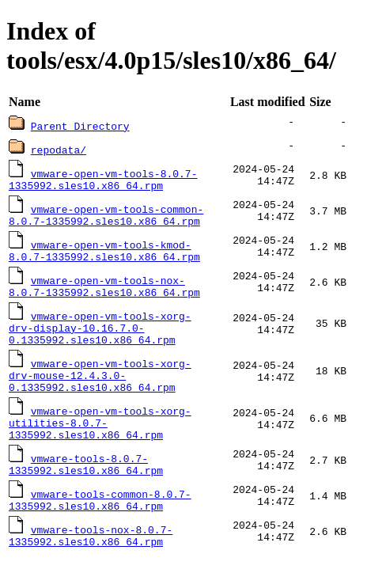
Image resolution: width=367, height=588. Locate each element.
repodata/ (59, 150)
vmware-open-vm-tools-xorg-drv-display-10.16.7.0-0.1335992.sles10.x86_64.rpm (100, 340)
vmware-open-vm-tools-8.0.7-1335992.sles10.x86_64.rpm (103, 180)
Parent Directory (80, 126)
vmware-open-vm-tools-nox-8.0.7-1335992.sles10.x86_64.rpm (104, 294)
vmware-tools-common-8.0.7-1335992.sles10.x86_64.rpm (100, 527)
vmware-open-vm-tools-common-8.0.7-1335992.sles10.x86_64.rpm (106, 218)
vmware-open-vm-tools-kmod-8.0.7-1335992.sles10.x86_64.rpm (104, 256)
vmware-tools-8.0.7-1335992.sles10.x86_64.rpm (86, 489)
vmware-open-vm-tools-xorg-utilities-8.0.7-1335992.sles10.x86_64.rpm (100, 444)
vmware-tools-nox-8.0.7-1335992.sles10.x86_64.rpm (91, 565)
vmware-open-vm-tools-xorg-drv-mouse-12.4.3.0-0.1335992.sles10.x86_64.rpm (100, 392)
